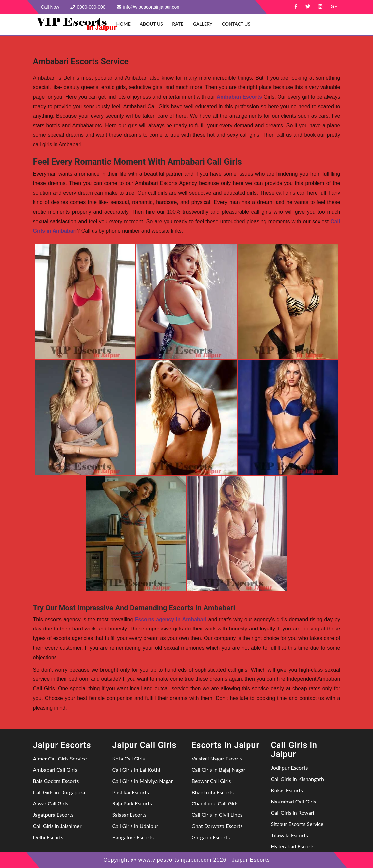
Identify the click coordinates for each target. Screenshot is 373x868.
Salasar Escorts (130, 815)
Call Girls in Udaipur (135, 826)
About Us (151, 24)
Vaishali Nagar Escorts (217, 758)
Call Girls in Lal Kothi (136, 770)
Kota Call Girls (129, 758)
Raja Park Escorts (132, 803)
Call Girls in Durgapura (59, 792)
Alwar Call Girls (51, 803)
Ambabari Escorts (239, 97)
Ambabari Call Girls (55, 770)
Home (123, 24)
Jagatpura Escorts (53, 815)
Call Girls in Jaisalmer (57, 826)
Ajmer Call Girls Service (60, 758)
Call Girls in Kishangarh (298, 779)
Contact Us (236, 24)
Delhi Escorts (48, 837)
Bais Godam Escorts (56, 781)
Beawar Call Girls (211, 781)
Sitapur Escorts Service (297, 824)
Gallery (203, 24)
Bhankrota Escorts (213, 792)
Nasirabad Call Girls (294, 801)
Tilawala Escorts (289, 835)
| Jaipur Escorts (249, 860)
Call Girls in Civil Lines (217, 815)
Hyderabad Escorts (293, 846)
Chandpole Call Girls (215, 803)
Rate (178, 24)
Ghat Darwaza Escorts (217, 826)
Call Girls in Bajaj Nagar (219, 770)
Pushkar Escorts (131, 792)
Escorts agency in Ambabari (171, 619)
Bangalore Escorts (133, 837)
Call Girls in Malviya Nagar (143, 781)
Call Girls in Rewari (293, 813)
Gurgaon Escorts (211, 837)
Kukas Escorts (287, 790)
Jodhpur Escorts (289, 768)
